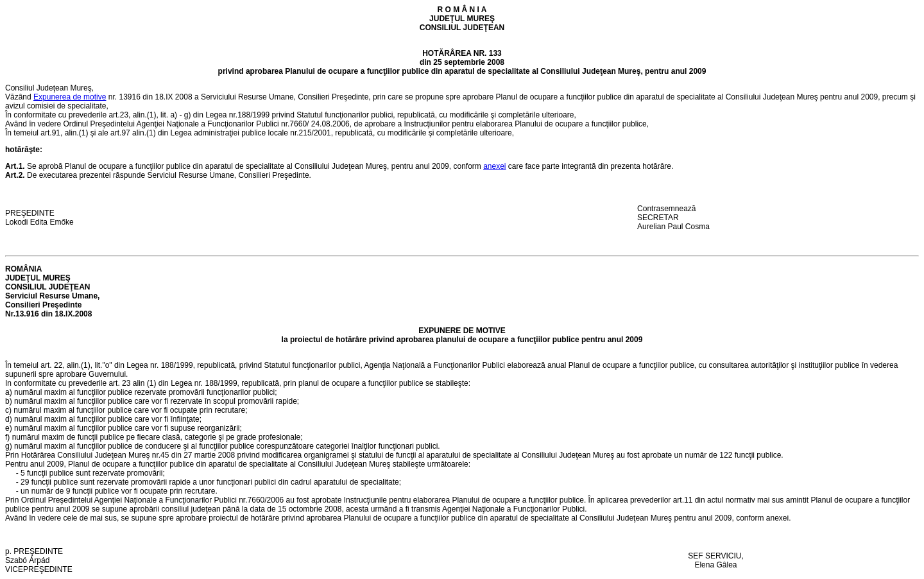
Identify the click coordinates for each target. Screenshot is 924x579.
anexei (494, 166)
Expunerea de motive (70, 97)
